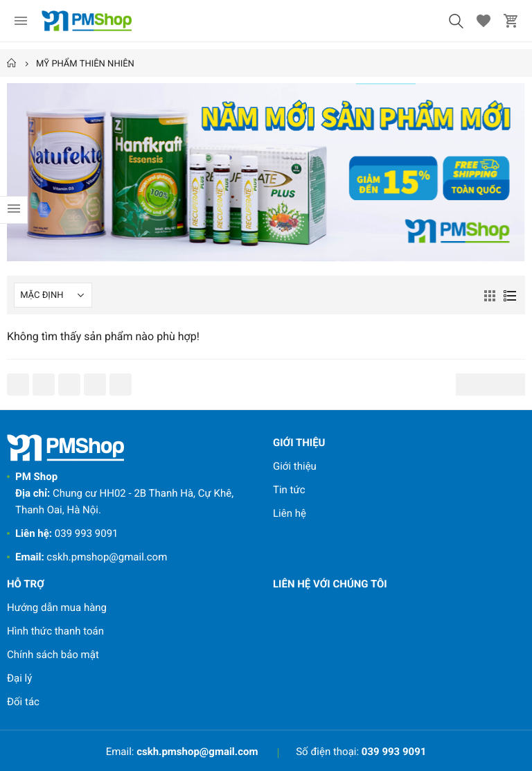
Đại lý (19, 678)
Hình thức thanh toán (55, 631)
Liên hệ (290, 513)
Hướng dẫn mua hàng (57, 608)
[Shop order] (53, 295)
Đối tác (23, 702)
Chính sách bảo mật (53, 655)
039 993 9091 (67, 533)
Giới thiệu (295, 466)
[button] (456, 21)
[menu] (21, 21)
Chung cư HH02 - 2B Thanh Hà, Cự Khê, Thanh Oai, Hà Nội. (124, 493)
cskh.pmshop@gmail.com (91, 557)
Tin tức (289, 490)
